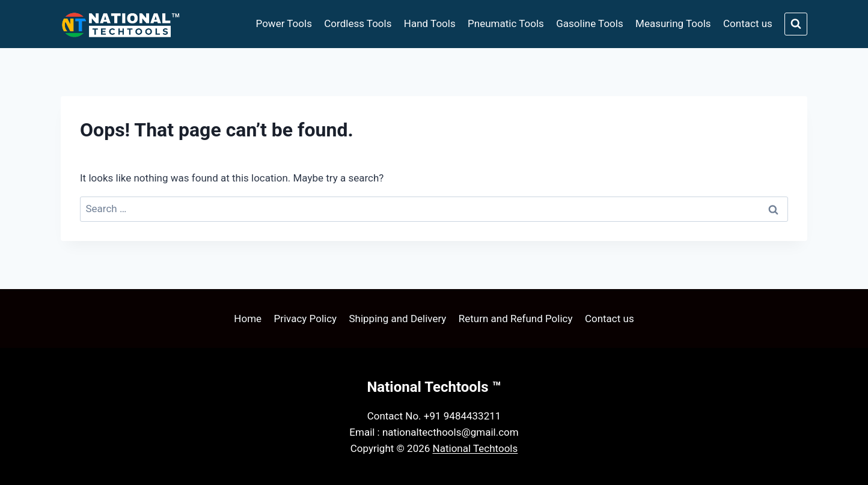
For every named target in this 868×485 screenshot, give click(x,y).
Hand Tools (430, 23)
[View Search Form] (796, 24)
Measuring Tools (673, 23)
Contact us (748, 23)
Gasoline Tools (589, 23)
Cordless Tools (358, 23)
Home (248, 319)
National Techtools (475, 448)
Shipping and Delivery (397, 319)
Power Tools (284, 23)
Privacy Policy (305, 319)
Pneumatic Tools (506, 23)
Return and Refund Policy (516, 319)
